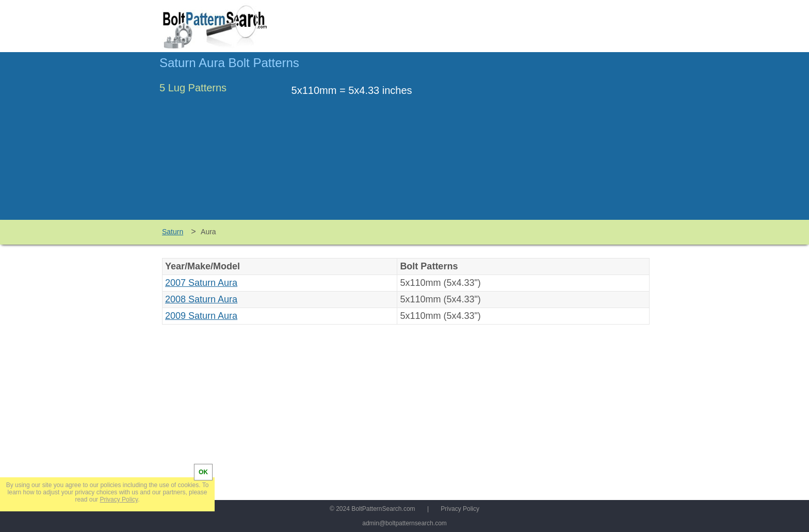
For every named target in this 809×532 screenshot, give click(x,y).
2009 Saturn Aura (201, 316)
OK (203, 472)
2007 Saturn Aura (201, 283)
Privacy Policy (460, 509)
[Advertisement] (563, 141)
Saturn (173, 232)
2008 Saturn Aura (201, 299)
